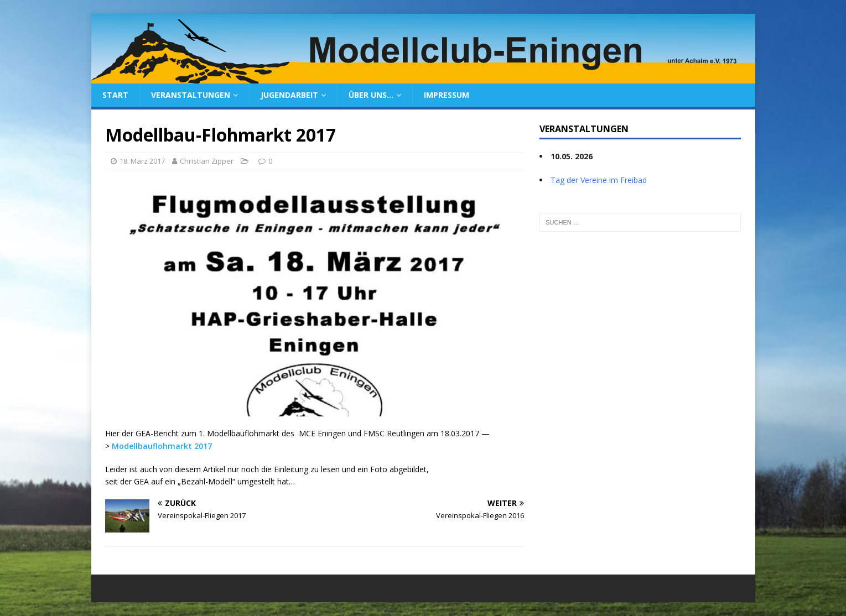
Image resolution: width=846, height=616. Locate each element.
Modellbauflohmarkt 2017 (162, 446)
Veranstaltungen (191, 95)
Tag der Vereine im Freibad (599, 180)
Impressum (447, 95)
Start (115, 95)
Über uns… (371, 95)
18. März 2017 (142, 161)
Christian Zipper (207, 161)
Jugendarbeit (289, 95)
